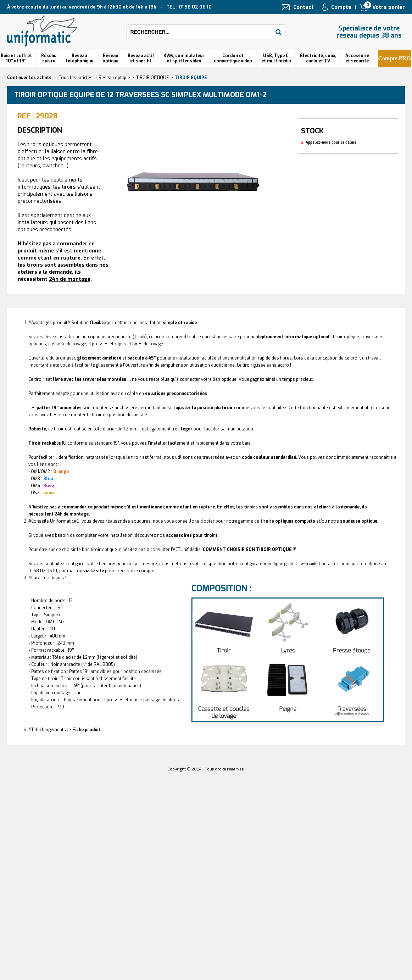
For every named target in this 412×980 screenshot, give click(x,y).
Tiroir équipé (191, 78)
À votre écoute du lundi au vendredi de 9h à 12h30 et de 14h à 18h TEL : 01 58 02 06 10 (109, 7)
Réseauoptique (110, 58)
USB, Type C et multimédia (276, 58)
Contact (304, 7)
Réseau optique (114, 78)
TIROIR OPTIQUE (152, 78)
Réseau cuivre (49, 58)
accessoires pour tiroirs (192, 535)
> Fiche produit (85, 730)
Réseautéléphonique (79, 58)
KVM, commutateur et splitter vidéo (184, 58)
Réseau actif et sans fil (141, 58)
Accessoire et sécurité (357, 58)
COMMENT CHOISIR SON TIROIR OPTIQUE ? (249, 550)
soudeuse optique (359, 521)
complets (288, 521)
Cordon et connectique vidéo (233, 58)
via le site (94, 571)
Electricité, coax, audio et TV (318, 58)
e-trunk (308, 564)
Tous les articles (76, 78)
